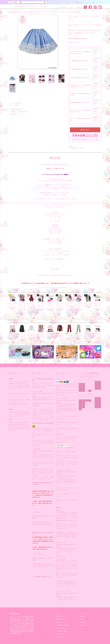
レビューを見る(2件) (14, 103)
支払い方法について (61, 616)
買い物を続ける (13, 114)
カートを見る (83, 622)
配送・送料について (61, 619)
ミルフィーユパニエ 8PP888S (55, 243)
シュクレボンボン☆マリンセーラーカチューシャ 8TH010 (52, 203)
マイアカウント (83, 613)
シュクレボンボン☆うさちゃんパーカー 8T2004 (80, 203)
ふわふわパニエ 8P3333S (55, 241)
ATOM (61, 637)
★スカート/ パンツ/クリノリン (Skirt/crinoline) (72, 19)
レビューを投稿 (13, 105)
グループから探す (30, 7)
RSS (57, 637)
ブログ (71, 7)
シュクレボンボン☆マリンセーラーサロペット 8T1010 (23, 203)
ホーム (10, 7)
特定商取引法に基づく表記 (76, 148)
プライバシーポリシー (62, 628)
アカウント (67, 2)
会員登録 (82, 616)
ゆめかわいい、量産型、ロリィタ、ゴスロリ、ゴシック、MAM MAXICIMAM (84, 16)
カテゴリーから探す (18, 7)
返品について (73, 146)
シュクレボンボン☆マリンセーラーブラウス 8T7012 (55, 255)
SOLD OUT (85, 130)
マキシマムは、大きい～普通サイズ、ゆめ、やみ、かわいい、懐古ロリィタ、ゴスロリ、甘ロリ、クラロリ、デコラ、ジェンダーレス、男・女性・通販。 (50, 12)
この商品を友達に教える (15, 109)
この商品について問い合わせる (17, 112)
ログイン (88, 2)
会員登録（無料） (78, 2)
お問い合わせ (78, 7)
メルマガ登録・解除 (61, 7)
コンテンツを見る (42, 7)
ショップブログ (60, 634)
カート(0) (98, 2)
